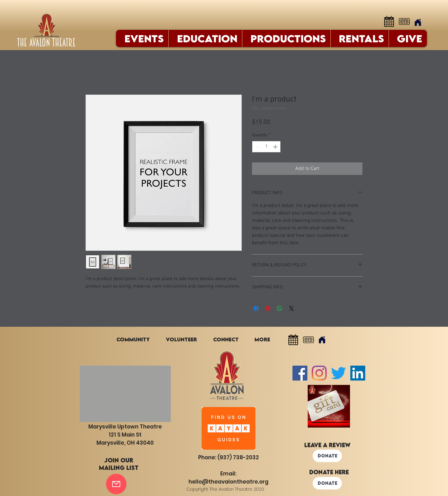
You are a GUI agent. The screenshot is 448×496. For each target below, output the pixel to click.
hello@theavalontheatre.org (229, 482)
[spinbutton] (266, 147)
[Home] (418, 22)
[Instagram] (319, 373)
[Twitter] (338, 373)
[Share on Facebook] (256, 308)
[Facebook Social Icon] (300, 373)
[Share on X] (292, 308)
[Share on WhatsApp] (280, 308)
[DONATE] (327, 456)
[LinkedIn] (358, 373)
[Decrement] (257, 147)
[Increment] (276, 147)
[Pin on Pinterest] (268, 308)
